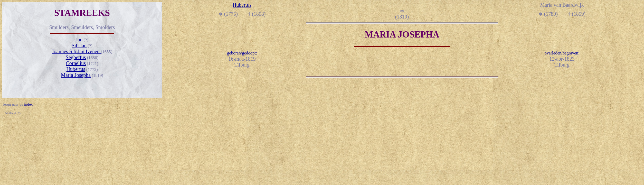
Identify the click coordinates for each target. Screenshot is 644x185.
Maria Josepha (76, 75)
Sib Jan (79, 45)
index (28, 104)
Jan (79, 40)
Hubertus (76, 69)
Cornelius (76, 63)
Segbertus (76, 57)
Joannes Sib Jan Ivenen (76, 51)
